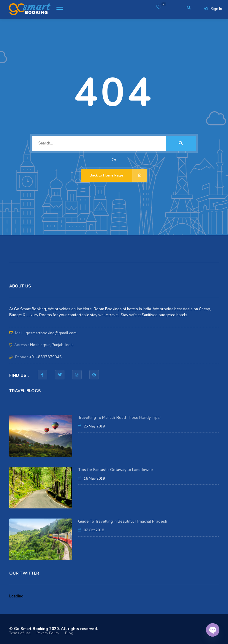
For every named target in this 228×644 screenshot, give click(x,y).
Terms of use (20, 633)
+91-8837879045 (45, 357)
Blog (69, 633)
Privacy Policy (48, 633)
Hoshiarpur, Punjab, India (52, 345)
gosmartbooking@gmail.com (51, 333)
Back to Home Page (118, 175)
